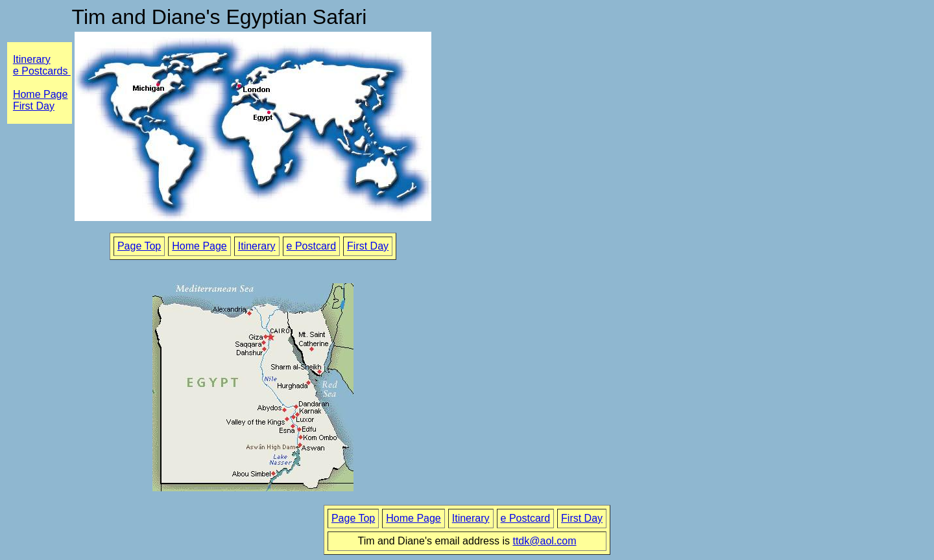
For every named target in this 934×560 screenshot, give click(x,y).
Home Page (41, 94)
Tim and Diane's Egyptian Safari (220, 17)
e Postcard (311, 246)
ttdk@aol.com (544, 541)
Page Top (139, 246)
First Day (368, 246)
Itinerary (32, 59)
